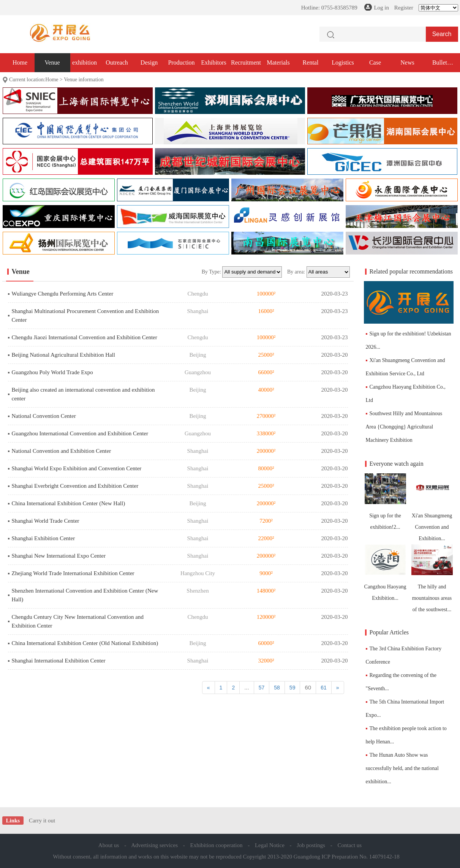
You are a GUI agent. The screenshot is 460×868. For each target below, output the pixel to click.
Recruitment (246, 62)
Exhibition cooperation (217, 845)
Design (149, 62)
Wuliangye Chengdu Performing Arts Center (63, 294)
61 (324, 688)
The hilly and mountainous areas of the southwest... (432, 578)
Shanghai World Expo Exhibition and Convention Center (77, 468)
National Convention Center (44, 416)
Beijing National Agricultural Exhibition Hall (63, 355)
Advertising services (154, 845)
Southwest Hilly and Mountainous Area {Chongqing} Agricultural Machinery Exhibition (404, 427)
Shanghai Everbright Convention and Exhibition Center (75, 486)
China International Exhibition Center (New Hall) (69, 503)
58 (277, 688)
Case (375, 62)
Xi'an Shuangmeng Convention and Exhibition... (432, 507)
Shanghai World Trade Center (46, 521)
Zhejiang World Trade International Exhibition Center (73, 573)
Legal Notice (270, 845)
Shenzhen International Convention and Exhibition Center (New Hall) (85, 595)
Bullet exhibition (440, 66)
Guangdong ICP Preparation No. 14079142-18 (347, 857)
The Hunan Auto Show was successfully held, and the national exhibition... (402, 768)
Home (20, 62)
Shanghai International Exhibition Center (59, 661)
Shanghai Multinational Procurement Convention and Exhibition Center (85, 315)
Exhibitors (214, 62)
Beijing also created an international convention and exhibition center (83, 394)
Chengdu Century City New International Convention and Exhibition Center (78, 621)
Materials (278, 62)
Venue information (84, 80)
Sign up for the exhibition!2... (385, 502)
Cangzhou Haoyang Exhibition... (385, 573)
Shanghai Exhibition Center (43, 538)
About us (109, 845)
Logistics (343, 62)
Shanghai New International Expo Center (59, 556)
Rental (311, 62)
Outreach (117, 62)
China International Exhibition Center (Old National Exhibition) (85, 643)
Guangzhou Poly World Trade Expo (52, 372)
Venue (52, 62)
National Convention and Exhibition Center (62, 451)
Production (181, 62)
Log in (381, 8)
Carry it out (42, 821)
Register (404, 8)
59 (292, 688)
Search (442, 34)
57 (262, 688)
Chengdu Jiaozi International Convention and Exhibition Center (85, 337)
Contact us (349, 845)
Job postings (311, 845)
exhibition (85, 62)
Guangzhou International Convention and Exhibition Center (80, 433)
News (407, 62)
